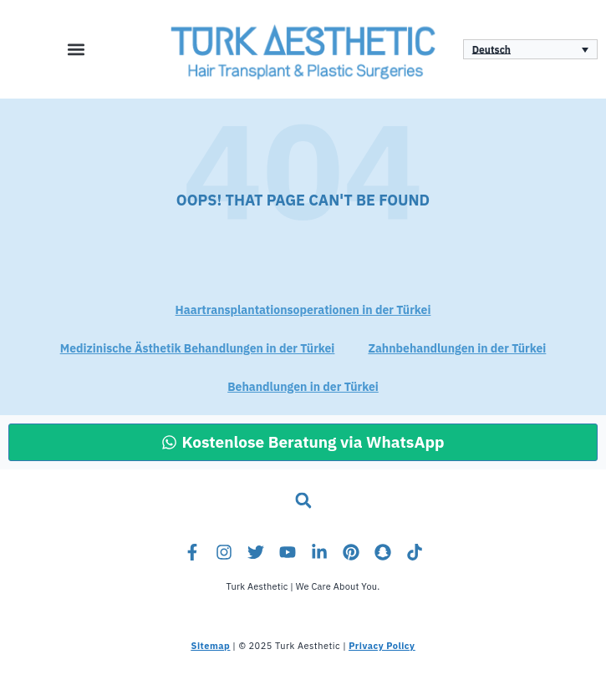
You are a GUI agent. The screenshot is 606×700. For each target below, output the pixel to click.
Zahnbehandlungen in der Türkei (457, 349)
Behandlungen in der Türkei (303, 387)
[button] (76, 49)
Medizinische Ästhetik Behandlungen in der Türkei (198, 349)
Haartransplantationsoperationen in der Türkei (303, 310)
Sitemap (211, 646)
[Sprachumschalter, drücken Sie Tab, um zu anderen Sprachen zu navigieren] (530, 50)
